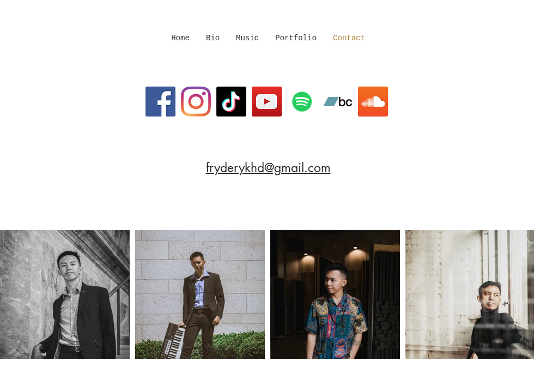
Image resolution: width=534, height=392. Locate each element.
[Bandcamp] (338, 102)
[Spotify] (302, 102)
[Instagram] (196, 102)
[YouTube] (267, 102)
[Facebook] (160, 102)
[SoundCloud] (373, 102)
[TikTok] (231, 102)
